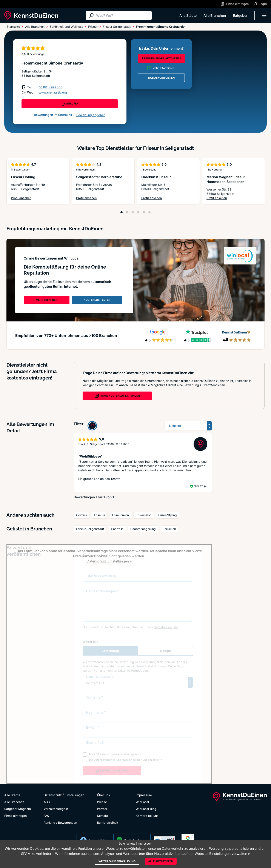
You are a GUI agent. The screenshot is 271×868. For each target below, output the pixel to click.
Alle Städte (188, 15)
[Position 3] (133, 212)
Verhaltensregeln (56, 809)
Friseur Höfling (23, 177)
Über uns (103, 795)
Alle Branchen (215, 15)
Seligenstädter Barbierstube (99, 177)
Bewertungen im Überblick (53, 115)
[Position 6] (149, 212)
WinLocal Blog (146, 809)
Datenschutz (53, 795)
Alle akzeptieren (161, 861)
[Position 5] (144, 212)
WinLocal (142, 802)
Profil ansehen (22, 198)
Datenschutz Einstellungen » (109, 561)
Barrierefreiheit (108, 823)
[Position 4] (138, 212)
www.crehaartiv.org (53, 92)
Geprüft (198, 486)
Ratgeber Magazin (18, 809)
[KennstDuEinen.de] (31, 15)
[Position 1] (122, 212)
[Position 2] (127, 212)
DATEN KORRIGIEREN (161, 78)
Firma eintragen (15, 816)
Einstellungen (74, 795)
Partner (102, 809)
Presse (102, 802)
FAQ (47, 816)
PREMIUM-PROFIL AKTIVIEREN (161, 58)
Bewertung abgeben (91, 115)
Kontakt (102, 816)
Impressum (144, 795)
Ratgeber (240, 15)
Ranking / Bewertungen (60, 823)
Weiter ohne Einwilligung (117, 861)
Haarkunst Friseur (156, 177)
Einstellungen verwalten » (230, 854)
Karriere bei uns (147, 816)
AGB (47, 802)
